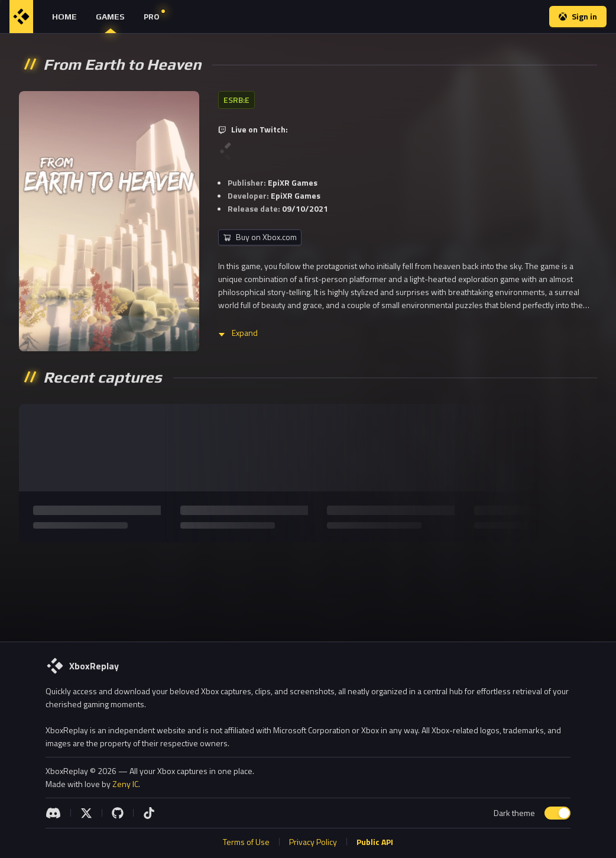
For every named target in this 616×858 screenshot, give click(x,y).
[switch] (557, 813)
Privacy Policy (313, 842)
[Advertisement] (308, 587)
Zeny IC (125, 784)
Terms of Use (246, 842)
